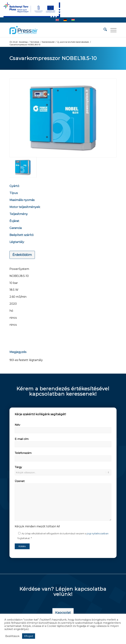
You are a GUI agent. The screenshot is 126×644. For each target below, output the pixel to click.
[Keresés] (103, 30)
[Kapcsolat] (63, 613)
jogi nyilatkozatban (98, 533)
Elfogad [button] (29, 636)
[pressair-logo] (23, 30)
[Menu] (112, 30)
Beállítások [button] (12, 636)
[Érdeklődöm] (22, 255)
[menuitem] (103, 30)
